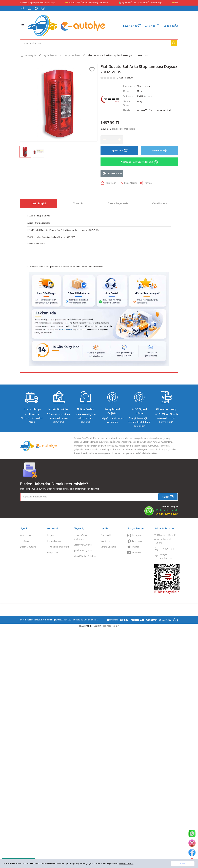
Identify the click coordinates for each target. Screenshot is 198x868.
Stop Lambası (144, 86)
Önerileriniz (160, 204)
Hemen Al (160, 151)
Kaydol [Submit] (168, 498)
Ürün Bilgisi (39, 204)
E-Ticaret (92, 627)
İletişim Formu (54, 542)
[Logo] (67, 26)
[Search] (99, 43)
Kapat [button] (183, 864)
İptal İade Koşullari (83, 552)
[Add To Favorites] (92, 69)
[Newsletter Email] (99, 498)
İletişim (50, 536)
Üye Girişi (25, 542)
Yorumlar (79, 204)
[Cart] (171, 26)
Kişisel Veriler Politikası (85, 558)
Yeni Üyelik (25, 536)
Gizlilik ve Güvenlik (83, 546)
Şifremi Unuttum (28, 548)
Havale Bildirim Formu (58, 548)
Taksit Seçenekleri (119, 204)
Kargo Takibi (53, 554)
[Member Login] (152, 26)
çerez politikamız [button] (126, 864)
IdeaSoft (83, 627)
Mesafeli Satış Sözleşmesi (80, 538)
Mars (140, 91)
